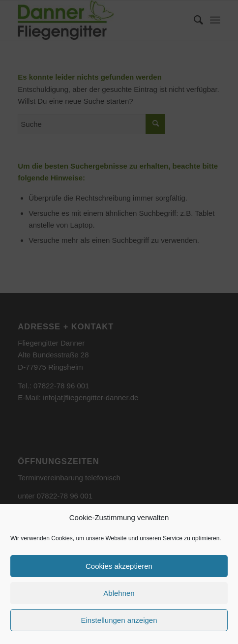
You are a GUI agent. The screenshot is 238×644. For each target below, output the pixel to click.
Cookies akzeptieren (119, 566)
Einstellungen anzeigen (119, 620)
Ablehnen (119, 593)
